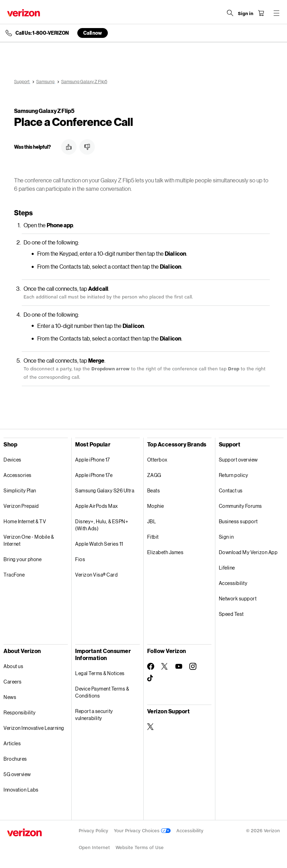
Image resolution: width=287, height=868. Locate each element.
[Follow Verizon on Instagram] (193, 666)
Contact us (231, 490)
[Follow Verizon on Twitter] (165, 666)
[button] (69, 147)
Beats (154, 490)
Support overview (238, 460)
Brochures (15, 759)
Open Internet (94, 847)
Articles (12, 743)
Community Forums (240, 506)
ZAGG (154, 475)
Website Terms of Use (140, 847)
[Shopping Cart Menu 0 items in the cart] (261, 13)
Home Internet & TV (25, 521)
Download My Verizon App (248, 552)
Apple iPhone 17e (94, 475)
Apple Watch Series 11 (99, 544)
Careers (13, 682)
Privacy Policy (93, 831)
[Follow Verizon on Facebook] (151, 666)
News (10, 697)
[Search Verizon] (230, 13)
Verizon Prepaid (21, 506)
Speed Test (231, 614)
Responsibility (19, 712)
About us (13, 666)
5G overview (17, 774)
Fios (80, 559)
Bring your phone (22, 559)
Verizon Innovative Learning (34, 728)
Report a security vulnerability (94, 715)
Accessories (18, 475)
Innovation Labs (21, 790)
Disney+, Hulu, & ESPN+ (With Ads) (102, 525)
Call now (93, 33)
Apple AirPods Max (97, 506)
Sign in (226, 537)
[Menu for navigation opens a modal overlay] (276, 13)
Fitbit (153, 537)
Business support (238, 521)
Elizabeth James (165, 552)
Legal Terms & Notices (100, 673)
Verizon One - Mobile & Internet (29, 540)
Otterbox (157, 460)
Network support (238, 598)
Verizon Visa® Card (96, 575)
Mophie (156, 506)
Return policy (234, 475)
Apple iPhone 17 (93, 460)
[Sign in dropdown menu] (246, 14)
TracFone (14, 575)
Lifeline (227, 568)
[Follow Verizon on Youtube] (179, 666)
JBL (152, 521)
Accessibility (233, 583)
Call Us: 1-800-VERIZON (42, 33)
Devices (12, 460)
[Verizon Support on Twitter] (151, 727)
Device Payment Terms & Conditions (102, 692)
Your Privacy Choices (142, 831)
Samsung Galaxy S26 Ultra (105, 490)
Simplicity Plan (20, 490)
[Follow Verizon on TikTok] (151, 678)
